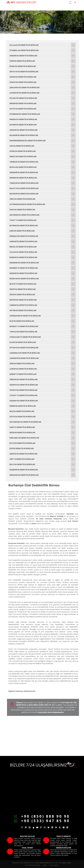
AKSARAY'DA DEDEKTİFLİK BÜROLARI (24, 401)
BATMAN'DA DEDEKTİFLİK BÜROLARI (24, 226)
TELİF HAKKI (54, 865)
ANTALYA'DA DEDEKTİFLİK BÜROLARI (24, 72)
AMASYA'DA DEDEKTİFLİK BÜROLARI (23, 454)
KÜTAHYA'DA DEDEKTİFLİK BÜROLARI (24, 348)
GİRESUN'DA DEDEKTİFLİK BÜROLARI (24, 379)
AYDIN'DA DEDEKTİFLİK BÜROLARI (23, 151)
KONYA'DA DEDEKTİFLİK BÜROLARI (23, 82)
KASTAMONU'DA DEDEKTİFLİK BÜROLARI (25, 422)
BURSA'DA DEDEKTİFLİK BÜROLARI (23, 66)
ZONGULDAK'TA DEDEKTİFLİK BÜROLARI (25, 337)
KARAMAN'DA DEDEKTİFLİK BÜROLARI (24, 263)
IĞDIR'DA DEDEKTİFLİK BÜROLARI (22, 295)
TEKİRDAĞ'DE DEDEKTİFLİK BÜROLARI (24, 162)
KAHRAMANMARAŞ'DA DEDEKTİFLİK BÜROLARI (28, 141)
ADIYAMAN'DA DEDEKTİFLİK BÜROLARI (24, 215)
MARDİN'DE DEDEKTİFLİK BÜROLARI (23, 178)
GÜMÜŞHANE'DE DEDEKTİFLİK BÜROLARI (25, 316)
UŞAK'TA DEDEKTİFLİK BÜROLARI (22, 427)
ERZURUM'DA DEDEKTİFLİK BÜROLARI (24, 194)
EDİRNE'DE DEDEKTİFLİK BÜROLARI (23, 406)
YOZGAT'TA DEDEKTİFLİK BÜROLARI (23, 395)
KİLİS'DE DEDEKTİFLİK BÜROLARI (22, 321)
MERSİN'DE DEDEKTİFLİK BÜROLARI (23, 103)
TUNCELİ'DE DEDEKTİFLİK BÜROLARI (23, 332)
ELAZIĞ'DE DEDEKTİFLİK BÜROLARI (23, 342)
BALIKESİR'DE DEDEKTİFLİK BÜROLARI (24, 135)
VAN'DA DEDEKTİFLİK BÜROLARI (22, 146)
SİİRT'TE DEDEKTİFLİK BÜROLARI (22, 459)
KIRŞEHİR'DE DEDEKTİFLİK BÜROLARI (23, 273)
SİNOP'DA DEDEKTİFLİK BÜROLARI (23, 289)
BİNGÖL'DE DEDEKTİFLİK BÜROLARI (23, 247)
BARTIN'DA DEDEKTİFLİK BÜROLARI (23, 300)
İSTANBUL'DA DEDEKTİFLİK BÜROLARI (24, 50)
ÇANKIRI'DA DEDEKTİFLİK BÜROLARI (23, 305)
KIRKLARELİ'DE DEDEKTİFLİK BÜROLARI (24, 438)
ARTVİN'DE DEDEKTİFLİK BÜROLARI (23, 310)
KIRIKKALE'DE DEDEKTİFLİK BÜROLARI (24, 236)
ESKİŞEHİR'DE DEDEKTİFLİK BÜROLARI (24, 172)
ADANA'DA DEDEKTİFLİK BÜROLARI (23, 77)
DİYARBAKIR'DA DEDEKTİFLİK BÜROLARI (25, 114)
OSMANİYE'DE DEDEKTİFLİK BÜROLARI (24, 358)
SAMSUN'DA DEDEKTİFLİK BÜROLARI (24, 130)
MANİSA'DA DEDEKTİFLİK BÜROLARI (23, 119)
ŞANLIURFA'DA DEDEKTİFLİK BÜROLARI (25, 88)
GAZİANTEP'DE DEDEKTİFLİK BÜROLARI (25, 93)
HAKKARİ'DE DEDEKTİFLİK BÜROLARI (23, 241)
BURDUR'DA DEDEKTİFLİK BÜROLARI (23, 257)
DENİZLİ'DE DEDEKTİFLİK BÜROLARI (23, 157)
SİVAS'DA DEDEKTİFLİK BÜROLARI (22, 210)
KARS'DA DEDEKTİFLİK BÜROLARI (22, 231)
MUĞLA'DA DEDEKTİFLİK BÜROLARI (23, 167)
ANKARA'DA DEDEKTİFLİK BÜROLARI (23, 56)
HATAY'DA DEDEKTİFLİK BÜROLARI (23, 109)
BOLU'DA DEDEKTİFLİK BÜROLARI (22, 464)
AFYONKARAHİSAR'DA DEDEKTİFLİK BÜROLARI (27, 204)
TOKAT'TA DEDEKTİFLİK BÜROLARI (23, 220)
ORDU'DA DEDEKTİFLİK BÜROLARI (22, 199)
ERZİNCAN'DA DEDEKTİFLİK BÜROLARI (24, 279)
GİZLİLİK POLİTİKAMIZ (32, 865)
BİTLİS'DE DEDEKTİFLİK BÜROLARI (22, 443)
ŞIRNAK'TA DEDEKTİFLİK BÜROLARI (23, 374)
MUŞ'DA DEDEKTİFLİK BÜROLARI (22, 411)
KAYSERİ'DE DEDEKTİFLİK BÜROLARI (23, 125)
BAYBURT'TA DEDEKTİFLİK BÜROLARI (24, 326)
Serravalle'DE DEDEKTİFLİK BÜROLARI (24, 45)
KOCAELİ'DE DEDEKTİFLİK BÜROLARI (23, 98)
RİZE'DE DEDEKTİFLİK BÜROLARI (22, 448)
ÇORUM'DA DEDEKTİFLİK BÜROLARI (23, 369)
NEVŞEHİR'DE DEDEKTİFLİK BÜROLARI (24, 470)
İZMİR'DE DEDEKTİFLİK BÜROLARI (22, 61)
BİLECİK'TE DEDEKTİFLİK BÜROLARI (23, 284)
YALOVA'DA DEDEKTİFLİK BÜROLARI (23, 252)
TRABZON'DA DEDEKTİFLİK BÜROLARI (24, 183)
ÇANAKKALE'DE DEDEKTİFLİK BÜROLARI (25, 353)
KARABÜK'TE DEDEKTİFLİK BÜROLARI (24, 268)
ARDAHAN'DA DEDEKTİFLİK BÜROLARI (24, 475)
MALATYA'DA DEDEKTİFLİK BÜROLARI (24, 188)
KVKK (45, 865)
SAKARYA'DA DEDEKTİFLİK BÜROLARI (24, 385)
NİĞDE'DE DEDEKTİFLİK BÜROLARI (22, 433)
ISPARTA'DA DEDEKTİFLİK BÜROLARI (23, 390)
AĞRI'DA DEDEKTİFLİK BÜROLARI (22, 364)
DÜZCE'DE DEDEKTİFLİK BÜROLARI (23, 417)
